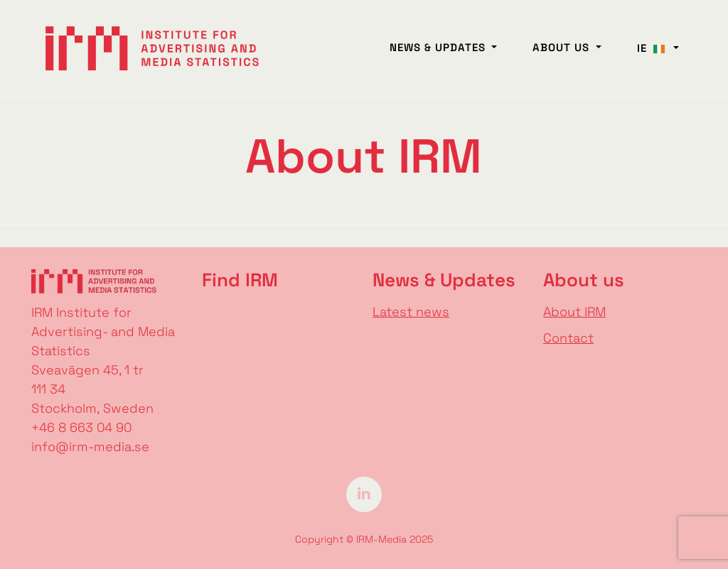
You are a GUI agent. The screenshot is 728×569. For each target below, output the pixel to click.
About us (563, 47)
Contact (568, 338)
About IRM (574, 311)
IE (654, 48)
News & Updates (439, 47)
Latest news (411, 311)
